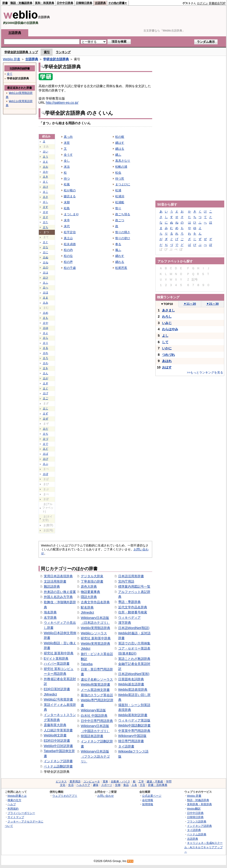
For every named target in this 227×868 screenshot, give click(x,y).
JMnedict (50, 694)
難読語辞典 (52, 586)
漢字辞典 (125, 623)
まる (45, 348)
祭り (118, 208)
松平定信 (70, 232)
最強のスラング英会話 (97, 695)
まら (45, 338)
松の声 (68, 262)
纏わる (120, 262)
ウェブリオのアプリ (65, 796)
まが (45, 378)
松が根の (70, 190)
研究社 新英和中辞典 (59, 653)
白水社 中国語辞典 (94, 716)
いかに (167, 348)
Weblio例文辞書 (55, 735)
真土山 (68, 238)
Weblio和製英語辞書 (95, 684)
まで (45, 444)
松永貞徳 (70, 244)
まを (45, 368)
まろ (45, 358)
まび (45, 459)
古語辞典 (100, 3)
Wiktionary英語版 (93, 710)
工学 (141, 782)
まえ (45, 162)
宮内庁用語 (126, 581)
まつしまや (71, 214)
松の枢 (120, 137)
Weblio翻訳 (194, 809)
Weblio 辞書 (12, 59)
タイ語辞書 (126, 746)
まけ (45, 187)
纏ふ (118, 155)
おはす (167, 367)
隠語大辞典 (89, 597)
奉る (118, 244)
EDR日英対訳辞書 (57, 689)
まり (45, 343)
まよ (45, 333)
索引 (47, 52)
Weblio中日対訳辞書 (59, 746)
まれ (45, 353)
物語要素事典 (90, 592)
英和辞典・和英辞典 (199, 804)
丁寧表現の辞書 (92, 581)
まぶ (45, 464)
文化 (63, 785)
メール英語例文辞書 (95, 690)
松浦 (118, 190)
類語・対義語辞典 (21, 3)
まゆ (45, 328)
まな (45, 247)
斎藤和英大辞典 (55, 725)
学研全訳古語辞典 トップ (21, 52)
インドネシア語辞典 (199, 826)
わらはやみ (170, 329)
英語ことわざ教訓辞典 (134, 659)
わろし (167, 316)
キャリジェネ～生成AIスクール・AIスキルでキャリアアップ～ (203, 847)
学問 (169, 782)
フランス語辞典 (197, 821)
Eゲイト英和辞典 (56, 658)
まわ (45, 363)
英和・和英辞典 (45, 3)
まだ (45, 429)
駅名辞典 (87, 607)
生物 (118, 785)
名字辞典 (50, 618)
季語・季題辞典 (129, 602)
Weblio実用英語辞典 (95, 644)
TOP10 (167, 304)
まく (45, 182)
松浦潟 (120, 196)
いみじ (167, 323)
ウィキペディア (129, 618)
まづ (45, 439)
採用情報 (148, 804)
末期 (67, 202)
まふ (45, 283)
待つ (67, 179)
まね (45, 262)
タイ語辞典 (194, 830)
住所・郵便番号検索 (133, 612)
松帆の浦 (121, 167)
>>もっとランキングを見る (205, 372)
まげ (45, 393)
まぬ (45, 257)
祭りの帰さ (123, 232)
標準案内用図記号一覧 (134, 586)
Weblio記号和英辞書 (59, 699)
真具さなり (123, 161)
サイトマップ (16, 817)
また (45, 222)
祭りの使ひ (123, 238)
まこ (45, 192)
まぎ (45, 383)
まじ (45, 408)
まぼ (45, 474)
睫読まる (70, 196)
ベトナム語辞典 (197, 834)
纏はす (120, 143)
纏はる (120, 149)
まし (45, 202)
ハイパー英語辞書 (57, 664)
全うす (68, 155)
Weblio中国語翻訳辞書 (135, 725)
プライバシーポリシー (21, 813)
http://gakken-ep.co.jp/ (62, 103)
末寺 (67, 220)
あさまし (168, 310)
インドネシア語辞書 (58, 761)
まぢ (45, 434)
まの (45, 267)
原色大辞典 (89, 586)
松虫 (118, 173)
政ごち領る (123, 214)
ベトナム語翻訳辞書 (58, 766)
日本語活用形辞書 (131, 576)
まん (45, 373)
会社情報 (148, 800)
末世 (67, 143)
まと (45, 242)
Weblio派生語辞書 (131, 684)
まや (45, 323)
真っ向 (68, 137)
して (165, 342)
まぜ (45, 419)
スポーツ (107, 785)
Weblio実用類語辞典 (95, 628)
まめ (45, 313)
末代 (67, 226)
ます (45, 207)
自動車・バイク (121, 782)
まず (45, 414)
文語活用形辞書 (55, 581)
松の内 (68, 250)
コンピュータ (92, 782)
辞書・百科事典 (158, 785)
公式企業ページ (152, 796)
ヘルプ (12, 804)
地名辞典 (50, 612)
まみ (45, 303)
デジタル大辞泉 (92, 576)
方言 (143, 785)
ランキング (63, 52)
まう (45, 157)
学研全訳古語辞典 (56, 59)
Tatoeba (87, 664)
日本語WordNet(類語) (134, 628)
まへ (45, 287)
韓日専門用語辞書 (131, 741)
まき (45, 177)
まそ (45, 217)
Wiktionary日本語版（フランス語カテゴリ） (95, 756)
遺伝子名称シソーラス (97, 679)
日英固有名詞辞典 (131, 679)
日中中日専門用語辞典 (97, 721)
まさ (45, 197)
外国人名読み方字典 (58, 597)
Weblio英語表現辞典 (133, 690)
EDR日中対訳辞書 (57, 741)
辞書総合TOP (217, 3)
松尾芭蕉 (121, 268)
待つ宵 (120, 179)
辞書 (5, 3)
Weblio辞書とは (17, 796)
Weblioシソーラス (94, 633)
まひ (45, 278)
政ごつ (120, 220)
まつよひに (123, 184)
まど (45, 449)
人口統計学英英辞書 (58, 730)
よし (165, 336)
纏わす (120, 256)
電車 (105, 782)
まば (45, 454)
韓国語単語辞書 (92, 736)
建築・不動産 (155, 782)
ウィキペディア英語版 (134, 720)
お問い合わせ (106, 796)
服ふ (118, 250)
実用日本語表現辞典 (58, 576)
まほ (45, 293)
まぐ (45, 388)
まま (45, 298)
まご (45, 398)
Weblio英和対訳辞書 (133, 715)
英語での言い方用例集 (134, 643)
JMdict (86, 649)
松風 (67, 184)
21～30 (212, 304)
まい (45, 152)
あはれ (167, 361)
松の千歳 (70, 268)
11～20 (190, 304)
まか (45, 172)
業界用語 (75, 782)
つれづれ (168, 355)
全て (10, 74)
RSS (130, 861)
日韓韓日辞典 (84, 3)
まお (45, 167)
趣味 (96, 785)
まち (45, 227)
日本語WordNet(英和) (134, 674)
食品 (126, 785)
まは (45, 273)
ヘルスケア (83, 785)
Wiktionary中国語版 (132, 736)
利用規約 (13, 809)
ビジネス (61, 782)
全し (67, 161)
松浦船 (120, 202)
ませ (45, 212)
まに (45, 252)
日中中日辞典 (65, 3)
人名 (134, 785)
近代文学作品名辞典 (133, 607)
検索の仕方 (14, 800)
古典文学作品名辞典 (95, 602)
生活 (71, 785)
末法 (67, 167)
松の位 (68, 256)
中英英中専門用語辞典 (134, 731)
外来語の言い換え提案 (60, 592)
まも (45, 318)
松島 (67, 208)
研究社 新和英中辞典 (96, 638)
